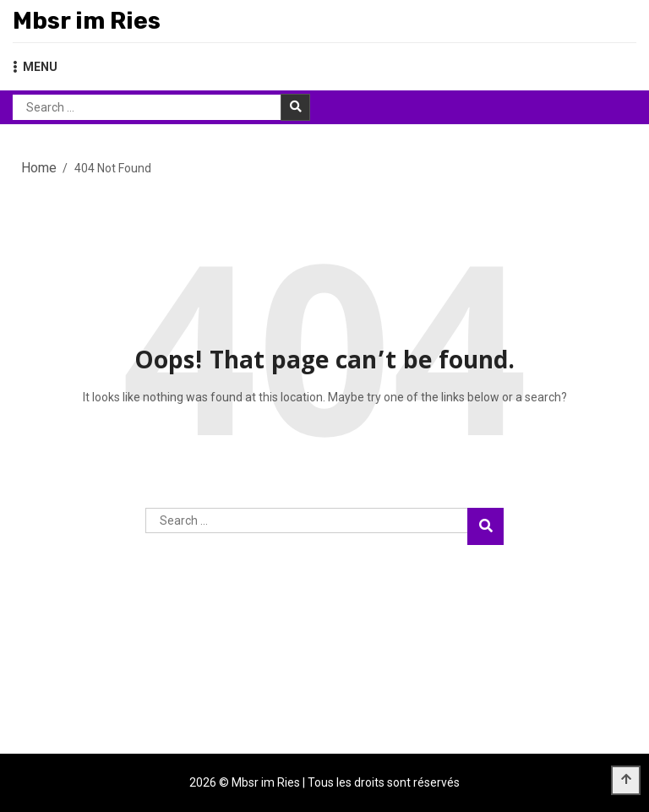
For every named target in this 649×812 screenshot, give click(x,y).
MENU (35, 67)
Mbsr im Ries (87, 21)
